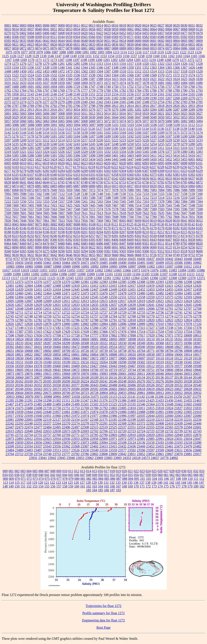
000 (5, 471)
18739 (103, 351)
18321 (103, 343)
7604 (38, 213)
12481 (150, 293)
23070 (66, 443)
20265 (132, 381)
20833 (122, 393)
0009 (61, 25)
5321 (23, 152)
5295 (54, 148)
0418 (69, 33)
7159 (191, 194)
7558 (38, 209)
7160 (199, 194)
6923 (176, 186)
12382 (94, 282)
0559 (69, 37)
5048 (146, 117)
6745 (61, 182)
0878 (69, 48)
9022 (92, 247)
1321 (153, 64)
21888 (141, 412)
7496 (130, 205)
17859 (103, 335)
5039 (92, 117)
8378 (199, 236)
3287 (176, 110)
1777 (84, 90)
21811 (141, 408)
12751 (57, 316)
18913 (122, 355)
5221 (107, 140)
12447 (94, 289)
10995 (113, 267)
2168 (15, 98)
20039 (150, 374)
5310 (153, 148)
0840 (138, 45)
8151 (38, 228)
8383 (31, 240)
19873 (10, 374)
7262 (92, 201)
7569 (84, 209)
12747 (19, 316)
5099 (100, 125)
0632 (15, 41)
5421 (31, 159)
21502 (94, 404)
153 (35, 486)
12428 (10, 289)
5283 (15, 148)
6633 (169, 178)
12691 (141, 309)
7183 (69, 198)
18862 (85, 355)
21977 (94, 416)
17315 (141, 328)
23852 (141, 454)
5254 (153, 144)
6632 (161, 178)
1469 (54, 71)
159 (71, 486)
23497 (38, 450)
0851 (161, 45)
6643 (38, 182)
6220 (107, 167)
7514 (138, 205)
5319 (8, 152)
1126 (13, 56)
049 (95, 475)
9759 (32, 259)
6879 (31, 186)
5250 (130, 144)
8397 (100, 240)
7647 (184, 213)
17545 (169, 332)
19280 (113, 362)
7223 (15, 201)
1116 (138, 52)
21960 (57, 416)
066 (196, 475)
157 (59, 486)
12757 (94, 316)
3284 (153, 110)
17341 (178, 328)
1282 (69, 64)
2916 (54, 110)
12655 (85, 309)
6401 (38, 178)
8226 (23, 236)
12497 (38, 297)
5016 (123, 113)
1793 (199, 90)
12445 (75, 289)
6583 (123, 178)
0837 (123, 45)
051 (106, 475)
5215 (69, 140)
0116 (199, 29)
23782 (75, 454)
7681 (92, 217)
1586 (84, 79)
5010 (77, 113)
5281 (199, 144)
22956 (85, 439)
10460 (38, 263)
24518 (136, 458)
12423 (178, 286)
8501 (146, 244)
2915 (46, 110)
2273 (15, 102)
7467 (115, 205)
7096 (23, 194)
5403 (130, 156)
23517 (66, 450)
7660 (23, 217)
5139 (184, 129)
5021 (161, 113)
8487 (107, 244)
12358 (88, 278)
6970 (23, 190)
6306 (138, 171)
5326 (61, 152)
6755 (138, 182)
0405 (38, 33)
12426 (197, 286)
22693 (85, 431)
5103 (131, 125)
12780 (19, 320)
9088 (107, 247)
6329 (199, 171)
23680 (197, 450)
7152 (138, 194)
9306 (146, 251)
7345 (123, 201)
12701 (169, 309)
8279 (107, 236)
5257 (169, 144)
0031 (192, 25)
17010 (160, 324)
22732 (169, 431)
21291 (29, 400)
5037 (77, 117)
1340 (61, 68)
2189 (146, 98)
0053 (69, 29)
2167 (8, 98)
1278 (38, 64)
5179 (38, 136)
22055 (160, 416)
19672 (75, 370)
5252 (146, 144)
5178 (31, 136)
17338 (169, 328)
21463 (197, 400)
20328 (188, 381)
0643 (54, 41)
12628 (29, 305)
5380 (184, 152)
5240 (54, 144)
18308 (85, 343)
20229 (94, 381)
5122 (61, 129)
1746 (84, 87)
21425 (150, 400)
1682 (169, 83)
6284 (61, 171)
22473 (19, 427)
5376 (161, 152)
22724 (141, 431)
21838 (10, 412)
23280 (197, 443)
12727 (103, 312)
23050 (19, 443)
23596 (141, 450)
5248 (115, 144)
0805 (184, 41)
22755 (38, 435)
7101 (31, 194)
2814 (130, 106)
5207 (8, 140)
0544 (61, 37)
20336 (19, 385)
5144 (23, 133)
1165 (194, 56)
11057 (80, 270)
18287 (47, 343)
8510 (153, 244)
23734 (38, 454)
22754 (29, 435)
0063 (146, 29)
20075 (29, 377)
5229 (169, 140)
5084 (199, 121)
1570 (161, 75)
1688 (15, 87)
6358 (115, 175)
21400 (132, 400)
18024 (19, 339)
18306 (75, 343)
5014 (107, 113)
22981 (141, 439)
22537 (122, 427)
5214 (61, 140)
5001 (8, 113)
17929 (150, 335)
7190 (123, 198)
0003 (23, 25)
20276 (160, 381)
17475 (113, 332)
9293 (77, 251)
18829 (47, 355)
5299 (69, 148)
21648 (169, 404)
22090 (19, 420)
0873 (31, 48)
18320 (94, 343)
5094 (77, 125)
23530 (85, 450)
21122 (122, 397)
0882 (92, 48)
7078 (115, 190)
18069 (85, 339)
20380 (85, 385)
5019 (146, 113)
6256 (184, 167)
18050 (47, 339)
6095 (161, 163)
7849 (23, 221)
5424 (54, 159)
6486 (84, 178)
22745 (10, 435)
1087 (55, 52)
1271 (183, 60)
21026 (76, 397)
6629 (138, 178)
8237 (38, 236)
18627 (178, 347)
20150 (10, 381)
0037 (31, 29)
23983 (108, 458)
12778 (197, 316)
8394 (84, 240)
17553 (178, 332)
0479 (199, 33)
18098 (132, 339)
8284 (123, 236)
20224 (85, 381)
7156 (168, 194)
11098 (81, 274)
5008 (61, 113)
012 (77, 471)
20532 (178, 385)
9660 (115, 255)
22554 (141, 427)
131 (106, 483)
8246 (54, 236)
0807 (192, 41)
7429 (84, 205)
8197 (54, 232)
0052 (61, 29)
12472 (75, 293)
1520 (199, 71)
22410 (169, 423)
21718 (47, 408)
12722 (66, 312)
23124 (132, 443)
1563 (107, 75)
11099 (91, 274)
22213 (160, 420)
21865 (75, 412)
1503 (92, 71)
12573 (160, 297)
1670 (92, 83)
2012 (23, 94)
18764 (141, 351)
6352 (69, 175)
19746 (141, 370)
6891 (100, 186)
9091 (115, 247)
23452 (150, 446)
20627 (178, 389)
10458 (29, 263)
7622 (146, 213)
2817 (153, 106)
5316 (184, 148)
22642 (38, 431)
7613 (100, 213)
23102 (113, 443)
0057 (100, 29)
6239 (176, 167)
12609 (47, 301)
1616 (123, 79)
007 (47, 471)
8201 (84, 232)
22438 (178, 423)
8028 (169, 221)
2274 (23, 102)
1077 (24, 52)
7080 (130, 190)
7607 (61, 213)
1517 (176, 71)
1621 (153, 79)
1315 (115, 64)
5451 (161, 159)
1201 (106, 60)
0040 (38, 29)
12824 (188, 320)
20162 (19, 381)
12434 (57, 289)
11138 (60, 278)
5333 (115, 152)
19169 (29, 362)
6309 (161, 171)
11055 (71, 270)
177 (178, 486)
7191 (130, 198)
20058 (10, 377)
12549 (103, 297)
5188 (100, 136)
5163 (115, 133)
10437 (150, 259)
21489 (57, 404)
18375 (178, 343)
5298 (61, 148)
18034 (38, 339)
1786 (153, 90)
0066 (169, 29)
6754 (130, 182)
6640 (15, 182)
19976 (85, 374)
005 (35, 471)
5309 (146, 148)
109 (184, 479)
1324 (176, 64)
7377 (153, 201)
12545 (94, 297)
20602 (113, 389)
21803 (113, 408)
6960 (192, 186)
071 (23, 479)
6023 (84, 163)
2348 (146, 102)
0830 (69, 45)
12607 (29, 301)
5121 (53, 129)
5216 (77, 140)
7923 (61, 221)
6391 (184, 175)
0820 (8, 45)
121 (46, 483)
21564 (150, 404)
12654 (75, 309)
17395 (29, 332)
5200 (192, 136)
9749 (176, 255)
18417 (29, 347)
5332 (107, 152)
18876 (103, 355)
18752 (113, 351)
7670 (69, 217)
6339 (46, 175)
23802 (94, 454)
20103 (76, 377)
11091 (26, 274)
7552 (8, 209)
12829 (38, 324)
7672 (77, 217)
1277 (31, 64)
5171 (176, 133)
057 (142, 475)
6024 (92, 163)
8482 (77, 244)
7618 (123, 213)
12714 (38, 312)
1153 (103, 56)
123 (58, 483)
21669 (197, 404)
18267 (38, 343)
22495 (57, 427)
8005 (123, 221)
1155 (119, 56)
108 (178, 479)
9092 (123, 247)
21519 (103, 404)
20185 (47, 381)
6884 (61, 186)
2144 (38, 94)
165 (106, 486)
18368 (160, 343)
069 (11, 479)
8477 (54, 244)
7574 (100, 209)
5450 (153, 159)
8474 (38, 244)
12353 (79, 278)
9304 (130, 251)
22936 (66, 439)
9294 (84, 251)
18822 (29, 355)
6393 (199, 175)
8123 (122, 224)
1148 (66, 56)
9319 (192, 251)
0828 (54, 45)
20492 (122, 385)
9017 (77, 247)
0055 (84, 29)
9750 (184, 255)
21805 (122, 408)
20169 (29, 381)
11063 (108, 270)
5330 (92, 152)
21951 (47, 416)
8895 (23, 247)
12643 (169, 305)
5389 (38, 156)
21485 (38, 404)
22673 (66, 431)
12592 (178, 297)
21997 (132, 416)
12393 (160, 282)
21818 (160, 408)
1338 (46, 68)
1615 (115, 79)
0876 (54, 48)
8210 (146, 232)
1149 (73, 56)
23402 (94, 446)
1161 (164, 56)
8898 (38, 247)
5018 (138, 113)
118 (29, 483)
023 (142, 471)
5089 (39, 125)
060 (160, 475)
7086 (176, 190)
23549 (94, 450)
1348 (115, 68)
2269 (184, 98)
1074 (199, 48)
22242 (10, 423)
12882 (85, 324)
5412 (161, 156)
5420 (23, 159)
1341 (69, 68)
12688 (132, 309)
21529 (122, 404)
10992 (95, 267)
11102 (118, 274)
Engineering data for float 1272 (104, 620)
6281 (38, 171)
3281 (130, 110)
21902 (178, 412)
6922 (169, 186)
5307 (130, 148)
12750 (47, 316)
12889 (141, 324)
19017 (197, 355)
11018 (16, 270)
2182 (115, 98)
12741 (178, 312)
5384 (8, 156)
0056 (92, 29)
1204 (129, 60)
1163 (179, 56)
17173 (47, 328)
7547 (184, 205)
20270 (141, 381)
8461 (199, 240)
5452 (169, 159)
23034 (188, 439)
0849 (153, 45)
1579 (31, 79)
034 (5, 475)
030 (184, 471)
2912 (23, 110)
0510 (46, 37)
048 (89, 475)
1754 (146, 87)
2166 (199, 94)
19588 (188, 366)
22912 (29, 439)
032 (196, 471)
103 (148, 479)
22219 (178, 420)
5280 (192, 144)
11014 (197, 267)
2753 (153, 102)
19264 (103, 362)
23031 (178, 439)
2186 (123, 98)
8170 (107, 228)
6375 (153, 175)
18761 (132, 351)
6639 (8, 182)
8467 (15, 244)
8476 (46, 244)
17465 (94, 332)
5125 (84, 129)
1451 (31, 71)
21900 (169, 412)
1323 (169, 64)
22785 (94, 435)
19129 (188, 358)
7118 (69, 194)
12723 (75, 312)
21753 (75, 408)
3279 (115, 110)
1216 (152, 60)
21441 (178, 400)
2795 (69, 106)
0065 (161, 29)
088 (125, 479)
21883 (132, 412)
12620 (150, 301)
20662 (38, 393)
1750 (115, 87)
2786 (8, 106)
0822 (23, 45)
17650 (38, 335)
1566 (130, 75)
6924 (184, 186)
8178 (153, 228)
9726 (153, 255)
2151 (92, 94)
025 (154, 471)
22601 (197, 427)
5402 (123, 156)
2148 (69, 94)
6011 (31, 163)
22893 (19, 439)
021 (130, 471)
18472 (75, 347)
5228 (161, 140)
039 (35, 475)
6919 (146, 186)
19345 (188, 362)
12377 (47, 282)
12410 (75, 286)
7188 (107, 198)
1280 (54, 64)
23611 (178, 450)
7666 (54, 217)
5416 (192, 156)
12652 (57, 309)
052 (112, 475)
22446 (197, 423)
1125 (5, 56)
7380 (169, 201)
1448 (8, 71)
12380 (75, 282)
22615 (10, 431)
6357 (107, 175)
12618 (132, 301)
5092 (62, 125)
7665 (46, 217)
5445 (115, 159)
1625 (184, 79)
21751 (66, 408)
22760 (57, 435)
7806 (176, 217)
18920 (132, 355)
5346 (153, 152)
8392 (69, 240)
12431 (38, 289)
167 (118, 486)
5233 (199, 140)
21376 (103, 400)
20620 (160, 389)
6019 (54, 163)
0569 (115, 37)
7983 (107, 221)
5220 (100, 140)
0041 (46, 29)
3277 (100, 110)
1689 (23, 87)
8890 (15, 247)
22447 (10, 427)
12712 (29, 312)
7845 (15, 221)
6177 (69, 167)
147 (201, 483)
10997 (132, 267)
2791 (46, 106)
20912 (160, 393)
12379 (66, 282)
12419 (150, 286)
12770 (150, 316)
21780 (94, 408)
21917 (10, 416)
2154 (115, 94)
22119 (47, 420)
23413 (103, 446)
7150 (122, 194)
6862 (192, 182)
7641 (169, 213)
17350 (188, 328)
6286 (77, 171)
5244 (84, 144)
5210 (31, 140)
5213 (54, 140)
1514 (153, 71)
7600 (15, 213)
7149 (115, 194)
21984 (103, 416)
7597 (192, 209)
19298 (132, 362)
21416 (141, 400)
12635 (94, 305)
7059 (69, 190)
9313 (169, 251)
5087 (23, 125)
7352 (138, 201)
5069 (92, 121)
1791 (192, 90)
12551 (122, 297)
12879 (57, 324)
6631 (153, 178)
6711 (54, 182)
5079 (161, 121)
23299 (10, 446)
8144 (8, 228)
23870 (178, 454)
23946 (71, 458)
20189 (57, 381)
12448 (103, 289)
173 (154, 486)
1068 (192, 48)
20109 (94, 377)
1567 (138, 75)
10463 (57, 263)
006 (41, 471)
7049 (54, 190)
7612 (92, 213)
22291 (103, 423)
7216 (176, 198)
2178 (84, 98)
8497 (123, 244)
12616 (113, 301)
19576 (169, 366)
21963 (66, 416)
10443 (178, 259)
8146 (23, 228)
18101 (141, 339)
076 (53, 479)
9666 (130, 255)
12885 (113, 324)
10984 (20, 267)
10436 (141, 259)
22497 (75, 427)
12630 (47, 305)
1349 (123, 68)
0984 (176, 48)
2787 (15, 106)
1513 (146, 71)
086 (113, 479)
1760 (192, 87)
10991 (85, 267)
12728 (113, 312)
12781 (29, 320)
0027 (161, 25)
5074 (123, 121)
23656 (188, 450)
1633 (23, 83)
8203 (92, 232)
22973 (132, 439)
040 (41, 475)
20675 (47, 393)
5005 (38, 113)
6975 (38, 190)
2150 (84, 94)
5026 (192, 113)
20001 (122, 374)
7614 (107, 213)
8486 (100, 244)
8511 (161, 244)
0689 (138, 41)
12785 (66, 320)
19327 (169, 362)
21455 (188, 400)
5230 (176, 140)
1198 (84, 60)
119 (35, 483)
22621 (19, 431)
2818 (161, 106)
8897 (31, 247)
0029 (176, 25)
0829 (61, 45)
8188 (8, 232)
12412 (94, 286)
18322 (113, 343)
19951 (57, 374)
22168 (94, 420)
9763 (55, 259)
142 (172, 483)
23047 (197, 439)
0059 (115, 29)
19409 (75, 366)
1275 (15, 64)
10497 (150, 263)
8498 (130, 244)
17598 (10, 335)
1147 (58, 56)
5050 (161, 117)
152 (29, 486)
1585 (77, 79)
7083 (153, 190)
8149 (31, 228)
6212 (84, 167)
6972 (31, 190)
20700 (66, 393)
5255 (161, 144)
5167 (146, 133)
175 (166, 486)
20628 (188, 389)
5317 (192, 148)
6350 (61, 175)
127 (82, 483)
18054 (57, 339)
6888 (84, 186)
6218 (92, 167)
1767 (46, 90)
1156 (126, 56)
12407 (47, 286)
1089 (70, 52)
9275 (46, 251)
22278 (85, 423)
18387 (197, 343)
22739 (178, 431)
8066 (23, 224)
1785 (146, 90)
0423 (107, 33)
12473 (85, 293)
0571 (130, 37)
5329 (84, 152)
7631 (153, 213)
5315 (176, 148)
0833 (92, 45)
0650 (100, 41)
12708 (197, 309)
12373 (19, 282)
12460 (19, 293)
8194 (38, 232)
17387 (19, 332)
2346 (130, 102)
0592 (184, 37)
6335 (15, 175)
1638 (54, 83)
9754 (199, 255)
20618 (141, 389)
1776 (77, 90)
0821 (15, 45)
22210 (150, 420)
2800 (107, 106)
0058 (107, 29)
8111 (100, 224)
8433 (138, 240)
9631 (23, 255)
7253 (46, 201)
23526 (75, 450)
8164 (77, 228)
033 (202, 471)
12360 (98, 278)
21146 (150, 397)
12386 (132, 282)
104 (154, 479)
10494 (132, 263)
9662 (123, 255)
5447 (130, 159)
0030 (184, 25)
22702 (94, 431)
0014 (100, 25)
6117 (38, 167)
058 (148, 475)
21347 (85, 400)
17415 (38, 332)
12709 (10, 312)
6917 (130, 186)
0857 (8, 48)
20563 (38, 389)
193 (118, 490)
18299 (66, 343)
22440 (188, 423)
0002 (15, 25)
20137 (169, 377)
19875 (19, 374)
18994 (169, 355)
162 (89, 486)
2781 (169, 102)
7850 (31, 221)
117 (23, 483)
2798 (92, 106)
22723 (132, 431)
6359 (123, 175)
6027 (115, 163)
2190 (153, 98)
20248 (122, 381)
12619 (141, 301)
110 (190, 479)
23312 (19, 446)
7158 (184, 194)
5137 (168, 129)
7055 (61, 190)
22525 (113, 427)
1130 (43, 56)
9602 (8, 255)
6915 (115, 186)
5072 (107, 121)
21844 (29, 412)
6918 (138, 186)
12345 (70, 278)
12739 (169, 312)
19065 (66, 358)
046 (77, 475)
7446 (100, 205)
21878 (103, 412)
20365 (66, 385)
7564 (61, 209)
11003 (160, 267)
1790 (184, 90)
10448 (188, 259)
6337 (31, 175)
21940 (38, 416)
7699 (123, 217)
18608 (169, 347)
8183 (184, 228)
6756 (146, 182)
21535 (132, 404)
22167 (85, 420)
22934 (57, 439)
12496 (29, 297)
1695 (61, 87)
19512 (150, 366)
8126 (138, 224)
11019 (25, 270)
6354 (84, 175)
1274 (8, 64)
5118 (31, 129)
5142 (8, 133)
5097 (92, 125)
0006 (46, 25)
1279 (46, 64)
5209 (23, 140)
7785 (161, 217)
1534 (61, 75)
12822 (169, 320)
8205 (107, 232)
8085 (62, 224)
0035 (23, 29)
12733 (141, 312)
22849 (178, 435)
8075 (39, 224)
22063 (178, 416)
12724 (85, 312)
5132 (130, 129)
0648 (84, 41)
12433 (47, 289)
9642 (54, 255)
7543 (169, 205)
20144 (188, 377)
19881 (38, 374)
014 (89, 471)
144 (184, 483)
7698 (115, 217)
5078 (153, 121)
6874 (15, 186)
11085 (191, 270)
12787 (85, 320)
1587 (92, 79)
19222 (94, 362)
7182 (61, 198)
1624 (176, 79)
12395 (169, 282)
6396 (15, 178)
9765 (70, 259)
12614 (94, 301)
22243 (19, 423)
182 (202, 486)
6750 (100, 182)
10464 (66, 263)
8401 (107, 240)
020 (124, 471)
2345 (123, 102)
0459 (176, 33)
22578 (178, 427)
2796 (77, 106)
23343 (47, 446)
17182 (57, 328)
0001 (8, 25)
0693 (169, 41)
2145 (46, 94)
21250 (178, 397)
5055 (192, 117)
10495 (141, 263)
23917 (197, 454)
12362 (116, 278)
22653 (47, 431)
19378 (38, 366)
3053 (69, 110)
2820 (176, 106)
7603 (31, 213)
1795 (8, 94)
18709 (66, 351)
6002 (199, 159)
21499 (75, 404)
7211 (138, 198)
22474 (29, 427)
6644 (46, 182)
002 (17, 471)
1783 (130, 90)
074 (41, 479)
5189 (107, 136)
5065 (61, 121)
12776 (188, 316)
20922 (178, 393)
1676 (130, 83)
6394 (8, 178)
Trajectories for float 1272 (103, 606)
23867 (169, 454)
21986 (113, 416)
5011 (84, 113)
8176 (146, 228)
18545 (103, 347)
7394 (199, 201)
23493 (29, 450)
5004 (31, 113)
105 (160, 479)
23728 (29, 454)
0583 (153, 37)
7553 (15, 209)
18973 (160, 355)
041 (47, 475)
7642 (176, 213)
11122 (42, 278)
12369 (182, 278)
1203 (122, 60)
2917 (61, 110)
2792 (54, 106)
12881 (75, 324)
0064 (153, 29)
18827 (38, 355)
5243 (77, 144)
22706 (103, 431)
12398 (188, 282)
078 (65, 479)
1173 (54, 60)
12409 (66, 286)
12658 (113, 309)
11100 (100, 274)
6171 (61, 167)
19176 (38, 362)
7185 (84, 198)
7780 (153, 217)
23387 (85, 446)
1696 (69, 87)
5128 (107, 129)
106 (166, 479)
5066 (69, 121)
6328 (192, 171)
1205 (137, 60)
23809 (113, 454)
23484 (10, 450)
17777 (94, 335)
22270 (66, 423)
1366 (176, 68)
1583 (61, 79)
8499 (138, 244)
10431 (103, 259)
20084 (47, 377)
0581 (138, 37)
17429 (66, 332)
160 (77, 486)
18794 (169, 351)
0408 (61, 33)
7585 (130, 209)
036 (17, 475)
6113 (23, 167)
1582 (54, 79)
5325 (54, 152)
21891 (160, 412)
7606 (54, 213)
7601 (23, 213)
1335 (23, 68)
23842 (122, 454)
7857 (38, 221)
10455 (10, 263)
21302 (57, 400)
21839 (19, 412)
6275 (191, 167)
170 (136, 486)
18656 (19, 351)
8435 (146, 240)
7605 (46, 213)
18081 (94, 339)
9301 (107, 251)
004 (29, 471)
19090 (132, 358)
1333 (8, 68)
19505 (141, 366)
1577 (15, 79)
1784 (138, 90)
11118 (24, 278)
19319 (160, 362)
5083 (192, 121)
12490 (10, 297)
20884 (150, 393)
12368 (173, 278)
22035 (141, 416)
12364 (135, 278)
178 (184, 486)
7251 (31, 201)
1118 (153, 52)
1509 (115, 71)
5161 (100, 133)
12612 (75, 301)
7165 (23, 198)
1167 (8, 60)
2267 (169, 98)
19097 (141, 358)
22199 (132, 420)
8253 (77, 236)
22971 (113, 439)
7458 (107, 205)
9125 (169, 247)
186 (106, 490)
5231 (184, 140)
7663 (38, 217)
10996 (123, 267)
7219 (184, 198)
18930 (141, 355)
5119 (38, 129)
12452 (141, 289)
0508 (31, 37)
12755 (85, 316)
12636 (103, 305)
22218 (169, 420)
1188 (69, 60)
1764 (23, 90)
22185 (113, 420)
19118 (169, 358)
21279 (197, 397)
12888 (132, 324)
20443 (94, 385)
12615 (103, 301)
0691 (153, 41)
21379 (113, 400)
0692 (161, 41)
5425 (61, 159)
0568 (107, 37)
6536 (100, 178)
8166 (92, 228)
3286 (169, 110)
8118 (107, 224)
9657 (100, 255)
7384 (184, 201)
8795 (184, 244)
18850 (57, 355)
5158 (77, 133)
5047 (138, 117)
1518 (184, 71)
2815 (138, 106)
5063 (46, 121)
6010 (23, 163)
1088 (63, 52)
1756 (161, 87)
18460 (57, 347)
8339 (153, 236)
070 (17, 479)
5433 (84, 159)
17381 (10, 332)
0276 (15, 33)
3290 (199, 110)
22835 (160, 435)
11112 (200, 274)
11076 (154, 270)
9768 (86, 259)
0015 (107, 25)
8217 (199, 232)
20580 (75, 389)
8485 (92, 244)
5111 (184, 125)
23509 (47, 450)
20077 (38, 377)
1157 (134, 56)
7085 (169, 190)
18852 (66, 355)
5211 (38, 140)
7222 (8, 201)
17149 (19, 328)
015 (95, 471)
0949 (146, 48)
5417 (199, 156)
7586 (138, 209)
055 (130, 475)
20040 (160, 374)
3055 (84, 110)
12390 (150, 282)
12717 (57, 312)
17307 (122, 328)
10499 (160, 263)
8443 (153, 240)
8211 (153, 232)
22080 (197, 416)
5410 (146, 156)
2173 (54, 98)
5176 (15, 136)
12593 (188, 297)
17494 (132, 332)
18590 (141, 347)
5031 (31, 117)
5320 (15, 152)
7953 (77, 221)
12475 (94, 293)
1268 (168, 60)
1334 (15, 68)
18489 (85, 347)
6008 (15, 163)
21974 (85, 416)
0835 (107, 45)
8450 (176, 240)
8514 (169, 244)
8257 (92, 236)
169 (130, 486)
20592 (94, 389)
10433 (113, 259)
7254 (54, 201)
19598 (197, 366)
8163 (69, 228)
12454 (160, 289)
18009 (188, 335)
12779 (10, 320)
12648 (19, 309)
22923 (47, 439)
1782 (123, 90)
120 (40, 483)
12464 (47, 293)
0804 (176, 41)
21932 (19, 416)
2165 (192, 94)
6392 (192, 175)
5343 (138, 152)
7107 (54, 194)
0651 (107, 41)
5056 (199, 117)
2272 (8, 102)
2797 (84, 106)
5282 (8, 148)
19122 (178, 358)
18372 (169, 343)
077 (59, 479)
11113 (6, 278)
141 (166, 483)
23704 (10, 454)
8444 (161, 240)
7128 (76, 194)
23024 (169, 439)
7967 (92, 221)
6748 (84, 182)
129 (94, 483)
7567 (69, 209)
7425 (69, 205)
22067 (188, 416)
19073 (104, 358)
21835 (197, 408)
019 (118, 471)
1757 (169, 87)
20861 (141, 393)
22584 (188, 427)
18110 (150, 339)
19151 (19, 362)
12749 (38, 316)
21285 (10, 400)
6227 (153, 167)
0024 (146, 25)
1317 (130, 64)
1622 (161, 79)
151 (23, 486)
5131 (122, 129)
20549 (19, 389)
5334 (123, 152)
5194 (146, 136)
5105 (146, 125)
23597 (150, 450)
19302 (141, 362)
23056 (38, 443)
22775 (85, 435)
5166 (138, 133)
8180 (169, 228)
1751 (123, 87)
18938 (150, 355)
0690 (146, 41)
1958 (15, 94)
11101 (109, 274)
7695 (107, 217)
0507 (23, 37)
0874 (38, 48)
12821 (160, 320)
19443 (113, 366)
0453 (130, 33)
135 (130, 483)
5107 (161, 125)
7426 (77, 205)
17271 (113, 328)
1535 (69, 75)
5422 (38, 159)
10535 (169, 263)
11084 (182, 270)
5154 (46, 133)
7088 (184, 190)
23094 (103, 443)
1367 (184, 68)
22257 (47, 423)
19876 (29, 374)
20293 (178, 381)
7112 (61, 194)
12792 (122, 320)
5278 (176, 144)
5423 (46, 159)
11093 (44, 274)
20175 (38, 381)
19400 (57, 366)
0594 (199, 37)
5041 (107, 117)
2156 (130, 94)
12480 (141, 293)
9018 (84, 247)
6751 (107, 182)
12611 (66, 301)
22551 (132, 427)
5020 (153, 113)
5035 (61, 117)
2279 (61, 102)
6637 (192, 178)
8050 (192, 221)
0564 (77, 37)
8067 (31, 224)
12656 (94, 309)
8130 (161, 224)
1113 (116, 52)
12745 (10, 316)
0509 (38, 37)
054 (124, 475)
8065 (16, 224)
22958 (94, 439)
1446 (199, 68)
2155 (123, 94)
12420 (160, 286)
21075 (95, 397)
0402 (23, 33)
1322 (161, 64)
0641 (38, 41)
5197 (169, 136)
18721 (75, 351)
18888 (113, 355)
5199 (184, 136)
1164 (186, 56)
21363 (94, 400)
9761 (40, 259)
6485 (77, 178)
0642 (46, 41)
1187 (61, 60)
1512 (138, 71)
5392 (61, 156)
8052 (199, 221)
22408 (160, 423)
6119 (46, 167)
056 (136, 475)
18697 (57, 351)
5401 (115, 156)
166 (112, 486)
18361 (150, 343)
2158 (146, 94)
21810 (132, 408)
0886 (100, 48)
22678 (75, 431)
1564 (115, 75)
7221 (199, 198)
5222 (115, 140)
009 (59, 471)
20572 (47, 389)
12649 (29, 309)
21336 (75, 400)
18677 (38, 351)
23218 (188, 443)
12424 (188, 286)
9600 (199, 251)
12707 (188, 309)
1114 (123, 52)
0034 (15, 29)
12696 (150, 309)
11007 (169, 267)
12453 (150, 289)
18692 (47, 351)
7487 (123, 205)
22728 (160, 431)
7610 (77, 213)
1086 (47, 52)
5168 (153, 133)
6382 (169, 175)
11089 (7, 274)
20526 (150, 385)
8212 (161, 232)
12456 (178, 289)
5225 (138, 140)
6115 (31, 167)
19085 (122, 358)
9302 (115, 251)
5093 (69, 125)
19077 (113, 358)
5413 (169, 156)
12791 (113, 320)
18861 (75, 355)
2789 (31, 106)
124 (64, 483)
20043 (169, 374)
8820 (199, 244)
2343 (107, 102)
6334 (8, 175)
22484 (47, 427)
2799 (100, 106)
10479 (94, 263)
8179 (161, 228)
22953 (75, 439)
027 (166, 471)
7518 (146, 205)
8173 (123, 228)
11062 (99, 270)
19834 (178, 370)
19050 (38, 358)
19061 (47, 358)
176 (172, 486)
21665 (188, 404)
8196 (46, 232)
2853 (192, 106)
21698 (38, 408)
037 (23, 475)
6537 (107, 178)
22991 (160, 439)
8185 (199, 228)
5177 (23, 136)
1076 (17, 52)
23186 (169, 443)
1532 (54, 75)
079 (71, 479)
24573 (146, 458)
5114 (8, 129)
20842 (132, 393)
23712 (19, 454)
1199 (91, 60)
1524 (31, 75)
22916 (38, 439)
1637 (46, 83)
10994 (104, 267)
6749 (92, 182)
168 (124, 486)
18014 (10, 339)
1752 (130, 87)
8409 (130, 240)
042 (53, 475)
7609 (69, 213)
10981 (188, 263)
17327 (150, 328)
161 (83, 486)
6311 (176, 171)
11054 (62, 270)
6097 (176, 163)
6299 (84, 171)
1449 (15, 71)
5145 (31, 133)
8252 (69, 236)
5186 (84, 136)
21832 (188, 408)
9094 (130, 247)
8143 (199, 224)
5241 (61, 144)
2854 (199, 106)
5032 (38, 117)
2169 (23, 98)
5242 (69, 144)
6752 (115, 182)
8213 (169, 232)
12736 (160, 312)
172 (148, 486)
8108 (92, 224)
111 (196, 479)
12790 (103, 320)
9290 (61, 251)
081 (83, 479)
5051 (169, 117)
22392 (150, 423)
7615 (115, 213)
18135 (169, 339)
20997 (66, 397)
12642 (160, 305)
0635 (23, 41)
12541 (66, 297)
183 (89, 490)
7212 (146, 198)
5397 (84, 156)
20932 (197, 393)
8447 (169, 240)
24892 (174, 458)
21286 (19, 400)
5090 (46, 125)
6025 (100, 163)
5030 (23, 117)
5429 (77, 159)
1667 (69, 83)
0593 (192, 37)
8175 (138, 228)
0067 (176, 29)
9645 (61, 255)
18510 (94, 347)
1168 (16, 60)
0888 (115, 48)
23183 (160, 443)
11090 (17, 274)
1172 (46, 60)
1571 (169, 75)
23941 (43, 458)
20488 (113, 385)
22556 (160, 427)
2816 (146, 106)
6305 (130, 171)
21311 (66, 400)
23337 (38, 446)
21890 (150, 412)
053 (118, 475)
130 (100, 483)
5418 (8, 159)
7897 (54, 221)
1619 (146, 79)
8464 (8, 244)
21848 (47, 412)
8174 (130, 228)
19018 (10, 358)
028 (172, 471)
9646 (69, 255)
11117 (15, 278)
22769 (66, 435)
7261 (84, 201)
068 (5, 479)
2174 (61, 98)
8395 (92, 240)
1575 (199, 75)
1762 (8, 90)
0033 (8, 29)
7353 (146, 201)
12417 (132, 286)
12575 (169, 297)
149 (11, 486)
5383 (199, 152)
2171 (38, 98)
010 (65, 471)
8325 (146, 236)
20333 (10, 385)
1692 (38, 87)
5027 (199, 113)
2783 (184, 102)
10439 (160, 259)
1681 (161, 83)
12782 (38, 320)
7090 (199, 190)
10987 (48, 267)
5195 (153, 136)
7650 (199, 213)
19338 (178, 362)
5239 (46, 144)
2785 (199, 102)
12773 (160, 316)
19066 (76, 358)
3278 (107, 110)
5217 (84, 140)
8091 (85, 224)
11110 (182, 274)
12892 (150, 324)
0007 (54, 25)
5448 (138, 159)
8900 (54, 247)
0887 (107, 48)
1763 (15, 90)
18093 (113, 339)
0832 (84, 45)
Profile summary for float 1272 (103, 613)
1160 (156, 56)
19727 (122, 370)
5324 (46, 152)
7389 (192, 201)
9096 (146, 247)
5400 (107, 156)
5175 (8, 136)
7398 (8, 205)
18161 (178, 339)
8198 (61, 232)
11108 (173, 274)
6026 (107, 163)
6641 (23, 182)
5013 (100, 113)
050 (101, 475)
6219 (99, 167)
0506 (15, 37)
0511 (54, 37)
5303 (100, 148)
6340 (54, 175)
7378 (161, 201)
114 (11, 483)
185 (101, 490)
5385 (15, 156)
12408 (57, 286)
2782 (176, 102)
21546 (141, 404)
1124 (198, 52)
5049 (153, 117)
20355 (47, 385)
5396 (77, 156)
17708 (57, 335)
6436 (54, 178)
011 (71, 471)
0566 (92, 37)
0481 (8, 37)
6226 (145, 167)
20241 (103, 381)
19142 (10, 362)
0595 (8, 41)
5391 (54, 156)
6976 (46, 190)
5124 (76, 129)
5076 (138, 121)
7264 (107, 201)
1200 (99, 60)
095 (137, 479)
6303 (115, 171)
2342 (100, 102)
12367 (163, 278)
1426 (192, 68)
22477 (38, 427)
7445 (92, 205)
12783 (47, 320)
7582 (123, 209)
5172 (184, 133)
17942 (160, 335)
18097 (122, 339)
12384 (113, 282)
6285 (69, 171)
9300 (100, 251)
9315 (176, 251)
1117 (146, 52)
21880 (122, 412)
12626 (10, 305)
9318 (184, 251)
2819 (169, 106)
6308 (153, 171)
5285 (31, 148)
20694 (57, 393)
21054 (85, 397)
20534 (188, 385)
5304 (107, 148)
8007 (130, 221)
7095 (16, 194)
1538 (92, 75)
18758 (122, 351)
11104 (136, 274)
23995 (118, 458)
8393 (77, 240)
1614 (107, 79)
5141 (199, 129)
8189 (15, 232)
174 (160, 486)
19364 (29, 366)
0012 (84, 25)
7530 (153, 205)
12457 (188, 289)
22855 (188, 435)
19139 (197, 358)
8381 (15, 240)
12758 (103, 316)
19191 (57, 362)
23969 (99, 458)
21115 (113, 397)
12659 (122, 309)
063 (178, 475)
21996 (122, 416)
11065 (117, 270)
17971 (169, 335)
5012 (92, 113)
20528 (169, 385)
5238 (38, 144)
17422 (47, 332)
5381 (192, 152)
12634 (85, 305)
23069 (57, 443)
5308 (138, 148)
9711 (146, 255)
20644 (19, 393)
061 (166, 475)
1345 (92, 68)
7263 (100, 201)
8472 (31, 244)
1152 (96, 56)
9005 (61, 247)
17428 (57, 332)
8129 (153, 224)
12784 (57, 320)
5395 (69, 156)
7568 (77, 209)
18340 (132, 343)
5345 (146, 152)
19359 (19, 366)
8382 (23, 240)
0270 (8, 33)
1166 (202, 56)
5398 (92, 156)
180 (196, 486)
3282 (138, 110)
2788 (23, 106)
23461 (169, 446)
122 (52, 483)
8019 (153, 221)
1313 (100, 64)
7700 (130, 217)
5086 (16, 125)
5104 (138, 125)
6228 (161, 167)
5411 (153, 156)
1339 (54, 68)
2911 (15, 110)
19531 (160, 366)
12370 (191, 278)
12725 (94, 312)
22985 (150, 439)
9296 (92, 251)
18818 (197, 351)
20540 (197, 385)
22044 (150, 416)
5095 (85, 125)
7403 (23, 205)
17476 (122, 332)
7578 (115, 209)
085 (107, 479)
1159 (149, 56)
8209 (138, 232)
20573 (57, 389)
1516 (169, 71)
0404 (31, 33)
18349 (141, 343)
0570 (123, 37)
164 (101, 486)
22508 (85, 427)
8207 (123, 232)
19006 (178, 355)
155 (47, 486)
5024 (176, 113)
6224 (130, 167)
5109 (177, 125)
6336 (23, 175)
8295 (130, 236)
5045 (123, 117)
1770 (69, 90)
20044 (178, 374)
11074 (145, 270)
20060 (19, 377)
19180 (47, 362)
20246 (113, 381)
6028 (123, 163)
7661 (31, 217)
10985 (29, 267)
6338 (38, 175)
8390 (54, 240)
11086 (201, 270)
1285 (77, 64)
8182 (176, 228)
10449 (197, 259)
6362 (146, 175)
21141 (132, 397)
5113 (199, 125)
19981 (94, 374)
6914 (107, 186)
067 (202, 475)
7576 (107, 209)
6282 (46, 171)
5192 (130, 136)
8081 (46, 224)
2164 (184, 94)
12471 (66, 293)
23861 (160, 454)
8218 (8, 236)
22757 (47, 435)
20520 (141, 385)
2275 (31, 102)
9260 (8, 251)
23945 (61, 458)
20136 (160, 377)
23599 (160, 450)
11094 (54, 274)
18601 (160, 347)
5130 (115, 129)
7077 (107, 190)
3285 (161, 110)
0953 (153, 48)
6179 (76, 167)
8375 (192, 236)
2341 (92, 102)
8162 (61, 228)
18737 (94, 351)
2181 (107, 98)
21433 (160, 400)
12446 (85, 289)
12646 (197, 305)
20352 (38, 385)
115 (17, 483)
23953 (80, 458)
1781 (115, 90)
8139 (184, 224)
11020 (34, 270)
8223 (15, 236)
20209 (66, 381)
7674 (84, 217)
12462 (38, 293)
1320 (146, 64)
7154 (153, 194)
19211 (75, 362)
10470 (75, 263)
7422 (61, 205)
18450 (47, 347)
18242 (29, 343)
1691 (31, 87)
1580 (38, 79)
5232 (192, 140)
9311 (153, 251)
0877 (61, 48)
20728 (94, 393)
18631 (188, 347)
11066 (127, 270)
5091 (54, 125)
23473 (178, 446)
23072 (75, 443)
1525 (38, 75)
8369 (169, 236)
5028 (8, 117)
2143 (31, 94)
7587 (146, 209)
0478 (192, 33)
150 (17, 486)
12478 (122, 293)
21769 (85, 408)
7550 (199, 205)
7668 (61, 217)
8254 (84, 236)
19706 (94, 370)
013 (83, 471)
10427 (94, 259)
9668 (138, 255)
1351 (138, 68)
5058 (15, 121)
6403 (46, 178)
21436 (169, 400)
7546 (176, 205)
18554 (113, 347)
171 (142, 486)
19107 (151, 358)
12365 (145, 278)
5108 (169, 125)
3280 (123, 110)
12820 (150, 320)
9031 (100, 247)
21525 (113, 404)
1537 (84, 75)
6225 (138, 167)
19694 (85, 370)
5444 (107, 159)
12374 (29, 282)
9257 (199, 247)
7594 (169, 209)
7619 (130, 213)
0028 (169, 25)
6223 (122, 167)
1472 (61, 71)
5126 (92, 129)
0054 (77, 29)
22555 (150, 427)
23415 (113, 446)
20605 (132, 389)
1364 (161, 68)
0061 (130, 29)
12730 (132, 312)
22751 (19, 435)
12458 (197, 289)
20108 (85, 377)
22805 (122, 435)
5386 (23, 156)
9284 (54, 251)
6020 (61, 163)
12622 (169, 301)
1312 (92, 64)
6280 (31, 171)
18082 (104, 339)
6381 (161, 175)
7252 (38, 201)
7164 (15, 198)
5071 (100, 121)
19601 (10, 370)
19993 (103, 374)
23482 (197, 446)
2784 (192, 102)
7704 (138, 217)
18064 (66, 339)
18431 (38, 347)
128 (88, 483)
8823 (8, 247)
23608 (169, 450)
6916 (123, 186)
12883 (94, 324)
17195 (66, 328)
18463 (66, 347)
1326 (184, 64)
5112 (192, 125)
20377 (75, 385)
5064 (54, 121)
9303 (123, 251)
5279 (184, 144)
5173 (192, 133)
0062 (138, 29)
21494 (66, 404)
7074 (100, 190)
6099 (192, 163)
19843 (188, 370)
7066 (77, 190)
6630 (146, 178)
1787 (161, 90)
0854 (184, 45)
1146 (51, 56)
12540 (57, 297)
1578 (23, 79)
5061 (31, 121)
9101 (161, 247)
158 (65, 486)
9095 (138, 247)
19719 (113, 370)
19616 (38, 370)
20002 (132, 374)
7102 (39, 194)
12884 (103, 324)
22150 (66, 420)
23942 (52, 458)
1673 (115, 83)
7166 (31, 198)
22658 (57, 431)
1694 (54, 87)
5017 (130, 113)
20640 (10, 393)
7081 (138, 190)
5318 (199, 148)
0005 (38, 25)
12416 (122, 286)
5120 (46, 129)
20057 (197, 374)
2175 (69, 98)
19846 (197, 370)
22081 (10, 420)
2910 (8, 110)
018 (112, 471)
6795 (184, 182)
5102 (123, 125)
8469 (23, 244)
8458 (192, 240)
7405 (31, 205)
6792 (161, 182)
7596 (184, 209)
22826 (141, 435)
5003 (23, 113)
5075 (130, 121)
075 (47, 479)
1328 (199, 64)
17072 (178, 324)
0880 (77, 48)
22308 (122, 423)
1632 (15, 83)
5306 (123, 148)
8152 (46, 228)
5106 (154, 125)
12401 (10, 286)
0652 (115, 41)
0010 (69, 25)
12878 (47, 324)
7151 (130, 194)
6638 (199, 178)
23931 (33, 458)
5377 (169, 152)
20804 (103, 393)
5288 (46, 148)
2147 (61, 94)
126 (76, 483)
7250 (23, 201)
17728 (75, 335)
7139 (92, 194)
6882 (46, 186)
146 (195, 483)
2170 (31, 98)
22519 (103, 427)
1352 (146, 68)
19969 (66, 374)
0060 (123, 29)
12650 (38, 309)
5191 (123, 136)
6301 (100, 171)
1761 (199, 87)
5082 (184, 121)
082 (89, 479)
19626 (47, 370)
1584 (69, 79)
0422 (100, 33)
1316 (123, 64)
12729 (122, 312)
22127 (57, 420)
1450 (23, 71)
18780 (160, 351)
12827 (19, 324)
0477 (184, 33)
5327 (69, 152)
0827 (46, 45)
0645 (69, 41)
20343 (29, 385)
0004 (31, 25)
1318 (138, 64)
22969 (103, 439)
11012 (188, 267)
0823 (31, 45)
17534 (160, 332)
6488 (92, 178)
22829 (150, 435)
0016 (115, 25)
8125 (130, 224)
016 (101, 471)
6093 (146, 163)
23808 (103, 454)
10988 (57, 267)
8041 (184, 221)
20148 (197, 377)
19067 (85, 358)
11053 (53, 270)
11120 (33, 278)
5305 (115, 148)
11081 (163, 270)
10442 (169, 259)
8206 (115, 232)
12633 (75, 305)
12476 (103, 293)
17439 (85, 332)
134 (124, 483)
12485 (188, 293)
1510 (123, 71)
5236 (23, 144)
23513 (57, 450)
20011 (141, 374)
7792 (169, 217)
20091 (57, 377)
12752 (66, 316)
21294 (38, 400)
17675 (47, 335)
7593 (161, 209)
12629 (38, 305)
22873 (10, 439)
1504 (100, 71)
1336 (31, 68)
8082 (54, 224)
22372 (141, 423)
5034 (54, 117)
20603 (122, 389)
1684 (184, 83)
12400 (197, 282)
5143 (15, 133)
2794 (61, 106)
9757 (17, 259)
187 (112, 490)
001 (11, 471)
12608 (38, 301)
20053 (188, 374)
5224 (130, 140)
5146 (38, 133)
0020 (138, 25)
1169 (23, 60)
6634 (176, 178)
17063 (169, 324)
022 (136, 471)
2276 (38, 102)
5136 (161, 129)
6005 (8, 163)
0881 (84, 48)
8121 (115, 224)
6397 (23, 178)
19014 (188, 355)
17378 (197, 328)
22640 (29, 431)
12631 (57, 305)
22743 (197, 431)
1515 (161, 71)
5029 (15, 117)
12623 (178, 301)
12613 (85, 301)
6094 (153, 163)
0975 (169, 48)
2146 (54, 94)
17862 (113, 335)
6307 (146, 171)
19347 (197, 362)
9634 (38, 255)
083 (95, 479)
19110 (160, 358)
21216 (169, 397)
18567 (132, 347)
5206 (199, 136)
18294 (57, 343)
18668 (29, 351)
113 (5, 483)
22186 (122, 420)
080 (77, 479)
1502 (84, 71)
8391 (61, 240)
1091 (86, 52)
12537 (47, 297)
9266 (31, 251)
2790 (38, 106)
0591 (176, 37)
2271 (199, 98)
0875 (46, 48)
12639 (132, 305)
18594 (150, 347)
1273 (198, 60)
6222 (115, 167)
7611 (84, 213)
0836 (115, 45)
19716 (103, 370)
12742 (188, 312)
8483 (84, 244)
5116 (23, 129)
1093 (101, 52)
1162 (171, 56)
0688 (130, 41)
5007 (54, 113)
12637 (113, 305)
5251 (138, 144)
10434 (122, 259)
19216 (85, 362)
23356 (57, 446)
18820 (10, 355)
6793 (169, 182)
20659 (29, 393)
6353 (77, 175)
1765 (31, 90)
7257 (61, 201)
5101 (115, 125)
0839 (130, 45)
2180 (100, 98)
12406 (38, 286)
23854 (150, 454)
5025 (184, 113)
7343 (115, 201)
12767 (122, 316)
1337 (38, 68)
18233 (19, 343)
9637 (46, 255)
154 (41, 486)
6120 (53, 167)
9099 (153, 247)
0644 (61, 41)
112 (202, 479)
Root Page (103, 628)
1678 (146, 83)
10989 (66, 267)
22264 (57, 423)
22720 (122, 431)
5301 (84, 148)
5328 (77, 152)
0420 (84, 33)
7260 (77, 201)
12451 (132, 289)
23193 (178, 443)
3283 (146, 110)
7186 (92, 198)
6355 (92, 175)
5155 (54, 133)
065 (190, 475)
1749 (107, 87)
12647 (10, 309)
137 (142, 483)
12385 (122, 282)
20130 (122, 377)
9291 (69, 251)
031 (190, 471)
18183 (197, 339)
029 (178, 471)
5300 (77, 148)
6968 (15, 190)
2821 (184, 106)
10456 (19, 263)
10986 (38, 267)
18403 (19, 347)
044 (65, 475)
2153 (107, 94)
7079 (123, 190)
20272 (150, 381)
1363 (153, 68)
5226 (146, 140)
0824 (38, 45)
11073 (136, 270)
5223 (123, 140)
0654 (123, 41)
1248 (160, 60)
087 (119, 479)
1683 (176, 83)
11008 (178, 267)
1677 (138, 83)
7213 (153, 198)
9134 (176, 247)
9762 (47, 259)
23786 (85, 454)
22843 (169, 435)
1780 (107, 90)
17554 (188, 332)
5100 (108, 125)
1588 (100, 79)
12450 (122, 289)
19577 (178, 366)
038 (29, 475)
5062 (38, 121)
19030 (19, 358)
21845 (38, 412)
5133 (138, 129)
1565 (123, 75)
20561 (29, 389)
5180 (46, 136)
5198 (176, 136)
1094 (109, 52)
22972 (122, 439)
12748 (29, 316)
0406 (46, 33)
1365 (169, 68)
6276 (199, 167)
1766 (38, 90)
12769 (141, 316)
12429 (19, 289)
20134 (141, 377)
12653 (66, 309)
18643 (197, 347)
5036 (69, 117)
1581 (46, 79)
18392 (10, 347)
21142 (141, 397)
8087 (69, 224)
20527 (160, 385)
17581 (197, 332)
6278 (15, 171)
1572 (176, 75)
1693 (46, 87)
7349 (130, 201)
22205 (141, 420)
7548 (192, 205)
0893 (130, 48)
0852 (169, 45)
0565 (84, 37)
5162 (107, 133)
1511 (130, 71)
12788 (94, 320)
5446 (123, 159)
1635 (38, 83)
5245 (92, 144)
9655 (92, 255)
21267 (187, 397)
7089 (192, 190)
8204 (100, 232)
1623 (169, 79)
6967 (8, 190)
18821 (19, 355)
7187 (100, 198)
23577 (122, 450)
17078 (188, 324)
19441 (103, 366)
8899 (46, 247)
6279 (23, 171)
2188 (138, 98)
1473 (69, 71)
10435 (132, 259)
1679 (153, 83)
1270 (175, 60)
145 (190, 483)
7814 (184, 217)
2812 (115, 106)
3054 (77, 110)
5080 (169, 121)
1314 (107, 64)
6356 (100, 175)
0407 (54, 33)
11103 (127, 274)
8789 (176, 244)
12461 (29, 293)
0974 (161, 48)
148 (5, 486)
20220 (75, 381)
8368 (161, 236)
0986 (184, 48)
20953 (10, 397)
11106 (155, 274)
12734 (150, 312)
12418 (141, 286)
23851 (132, 454)
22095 (29, 420)
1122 (183, 52)
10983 (10, 267)
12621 (160, 301)
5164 (123, 133)
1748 (100, 87)
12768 (132, 316)
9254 (184, 247)
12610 (57, 301)
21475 (19, 404)
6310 (169, 171)
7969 (100, 221)
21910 (197, 412)
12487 (197, 293)
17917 (141, 335)
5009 (69, 113)
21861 (66, 412)
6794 (176, 182)
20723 (85, 393)
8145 (15, 228)
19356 (10, 366)
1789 (176, 90)
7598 (199, 209)
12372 (10, 282)
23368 (75, 446)
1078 (32, 52)
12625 (197, 301)
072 (29, 479)
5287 (38, 148)
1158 (141, 56)
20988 (48, 397)
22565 (169, 427)
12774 (169, 316)
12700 (160, 309)
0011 (77, 25)
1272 (191, 60)
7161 (8, 198)
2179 (92, 98)
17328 (160, 328)
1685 (192, 83)
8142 (191, 224)
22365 (132, 423)
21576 (160, 404)
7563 (54, 209)
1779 (100, 90)
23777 (66, 454)
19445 (122, 366)
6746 (69, 182)
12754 (75, 316)
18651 (10, 351)
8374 (184, 236)
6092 (138, 163)
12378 (57, 282)
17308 (132, 328)
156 (53, 486)
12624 (188, 301)
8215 (184, 232)
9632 (31, 255)
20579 (66, 389)
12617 (122, 301)
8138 (176, 224)
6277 (8, 171)
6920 (153, 186)
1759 (184, 87)
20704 (75, 393)
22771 (75, 435)
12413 (103, 286)
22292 (113, 423)
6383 (176, 175)
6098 (184, 163)
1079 (40, 52)
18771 (150, 351)
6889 (92, 186)
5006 (46, 113)
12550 (113, 297)
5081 (176, 121)
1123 (191, 52)
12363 (126, 278)
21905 (188, 412)
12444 (66, 289)
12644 (178, 305)
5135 (153, 129)
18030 (29, 339)
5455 (184, 159)
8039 (176, 221)
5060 (23, 121)
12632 (66, 305)
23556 (103, 450)
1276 (23, 64)
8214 (176, 232)
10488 (113, 263)
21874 (94, 412)
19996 (113, 374)
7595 (176, 209)
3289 (192, 110)
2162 (169, 94)
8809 (192, 244)
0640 (31, 41)
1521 (8, 75)
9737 (161, 255)
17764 (85, 335)
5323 (38, 152)
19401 (66, 366)
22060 (169, 416)
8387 (46, 240)
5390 (46, 156)
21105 (104, 397)
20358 (57, 385)
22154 (75, 420)
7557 (31, 209)
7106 (46, 194)
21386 (122, 400)
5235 (15, 144)
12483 (169, 293)
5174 (199, 133)
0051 (54, 29)
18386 (188, 343)
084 (101, 479)
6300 (92, 171)
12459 (10, 293)
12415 (113, 286)
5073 (115, 121)
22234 (197, 420)
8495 (115, 244)
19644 (66, 370)
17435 (75, 332)
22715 (113, 431)
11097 (72, 274)
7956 (84, 221)
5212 (46, 140)
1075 (9, 52)
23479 (188, 446)
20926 (188, 393)
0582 (146, 37)
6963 (199, 186)
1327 (192, 64)
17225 (75, 328)
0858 (15, 48)
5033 (46, 117)
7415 (54, 205)
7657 (15, 217)
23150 (150, 443)
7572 (92, 209)
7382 (176, 201)
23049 (10, 443)
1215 (145, 60)
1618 (138, 79)
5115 (15, 129)
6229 (168, 167)
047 (83, 475)
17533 (150, 332)
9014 (69, 247)
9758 (24, 259)
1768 (54, 90)
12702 (178, 309)
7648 (192, 213)
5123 (69, 129)
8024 (161, 221)
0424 (115, 33)
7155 (161, 194)
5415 (184, 156)
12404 (29, 286)
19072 (94, 358)
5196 (161, 136)
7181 (54, 198)
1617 (130, 79)
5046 (130, 117)
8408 (123, 240)
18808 (188, 351)
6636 (184, 178)
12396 (178, 282)
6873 (8, 186)
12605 (10, 301)
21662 (178, 404)
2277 (46, 102)
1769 (61, 90)
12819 (141, 320)
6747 (77, 182)
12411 (85, 286)
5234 (8, 144)
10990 (76, 267)
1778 (92, 90)
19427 (94, 366)
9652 (84, 255)
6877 (23, 186)
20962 (20, 397)
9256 (192, 247)
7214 (161, 198)
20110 (104, 377)
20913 (169, 393)
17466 (103, 332)
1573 (184, 75)
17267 (103, 328)
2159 (153, 94)
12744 (197, 312)
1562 (100, 75)
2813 (123, 106)
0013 (92, 25)
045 (71, 475)
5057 (8, 121)
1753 (138, 87)
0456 (153, 33)
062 (172, 475)
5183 (69, 136)
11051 (43, 270)
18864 (94, 355)
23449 (141, 446)
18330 (122, 343)
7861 (46, 221)
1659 (61, 83)
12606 (19, 301)
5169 (161, 133)
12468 (57, 293)
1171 (38, 60)
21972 (75, 416)
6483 (61, 178)
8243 (46, 236)
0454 (138, 33)
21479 (29, 404)
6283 (54, 171)
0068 (184, 29)
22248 (29, 423)
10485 (103, 263)
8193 (31, 232)
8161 (54, 228)
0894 (138, 48)
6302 (107, 171)
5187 (92, 136)
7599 (8, 213)
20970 (29, 397)
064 (184, 475)
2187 (130, 98)
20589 (85, 389)
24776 (164, 458)
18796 (178, 351)
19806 (169, 370)
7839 (8, 221)
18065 (76, 339)
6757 (153, 182)
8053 (8, 224)
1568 (146, 75)
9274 (38, 251)
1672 (107, 83)
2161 (161, 94)
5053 (184, 117)
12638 (122, 305)
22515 (94, 427)
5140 (191, 129)
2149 (77, 94)
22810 (132, 435)
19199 (66, 362)
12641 (150, 305)
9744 (169, 255)
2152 (100, 94)
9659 (107, 255)
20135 (150, 377)
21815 (150, 408)
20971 (38, 397)
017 (106, 471)
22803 (113, 435)
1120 (168, 52)
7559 (46, 209)
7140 (99, 194)
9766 (78, 259)
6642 (31, 182)
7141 (107, 194)
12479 (132, 293)
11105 (145, 274)
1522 (15, 75)
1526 (46, 75)
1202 (114, 60)
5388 (31, 156)
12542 (75, 297)
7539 (161, 205)
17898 (132, 335)
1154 (111, 56)
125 (70, 483)
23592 (132, 450)
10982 (197, 263)
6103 (16, 167)
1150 (81, 56)
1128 (28, 56)
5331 (100, 152)
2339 (77, 102)
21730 (57, 408)
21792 (103, 408)
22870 (197, 435)
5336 (130, 152)
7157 (176, 194)
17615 (29, 335)
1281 (61, 64)
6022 (77, 163)
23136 (141, 443)
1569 (153, 75)
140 (160, 483)
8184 (192, 228)
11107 (164, 274)
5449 (146, 159)
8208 (130, 232)
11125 (51, 278)
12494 (19, 297)
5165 (130, 133)
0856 (199, 45)
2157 (138, 94)
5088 (31, 125)
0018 (123, 25)
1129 (36, 56)
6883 (54, 186)
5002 (15, 113)
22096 (38, 420)
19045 (29, 358)
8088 (77, 224)
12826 (10, 324)
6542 (115, 178)
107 (172, 479)
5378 (176, 152)
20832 (113, 393)
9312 (161, 251)
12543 (85, 297)
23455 (160, 446)
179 (190, 486)
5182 (61, 136)
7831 (192, 217)
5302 (92, 148)
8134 (168, 224)
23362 (66, 446)
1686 (199, 83)
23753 (57, 454)
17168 (38, 328)
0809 (199, 41)
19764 (160, 370)
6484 (69, 178)
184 (95, 490)
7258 (69, 201)
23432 (122, 446)
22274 (75, 423)
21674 (10, 408)
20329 (197, 381)
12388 (141, 282)
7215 (169, 198)
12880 (66, 324)
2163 (176, 94)
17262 (85, 328)
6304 (123, 171)
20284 (169, 381)
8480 (61, 244)
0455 (146, 33)
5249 (123, 144)
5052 (176, 117)
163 (95, 486)
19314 (150, 362)
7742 (146, 217)
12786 (75, 320)
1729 (77, 87)
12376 (38, 282)
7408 (38, 205)
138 (148, 483)
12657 (103, 309)
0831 (77, 45)
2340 (84, 102)
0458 (169, 33)
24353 (127, 458)
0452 (123, 33)
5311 (161, 148)
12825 (197, 320)
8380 (8, 240)
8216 (192, 232)
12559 (150, 297)
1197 (76, 60)
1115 (131, 52)
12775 (178, 316)
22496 (66, 427)
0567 (100, 37)
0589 (169, 37)
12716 (47, 312)
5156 (61, 133)
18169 (188, 339)
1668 (77, 83)
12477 (113, 293)
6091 (130, 163)
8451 (184, 240)
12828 (29, 324)
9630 (15, 255)
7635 (161, 213)
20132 (131, 377)
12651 (47, 309)
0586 (161, 37)
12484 (178, 293)
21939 (29, 416)
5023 (169, 113)
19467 (132, 366)
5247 (107, 144)
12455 (169, 289)
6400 (31, 178)
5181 (54, 136)
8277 (100, 236)
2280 (69, 102)
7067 (84, 190)
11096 (63, 274)
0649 (92, 41)
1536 (77, 75)
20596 (103, 389)
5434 (92, 159)
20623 (169, 389)
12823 (178, 320)
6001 (192, 159)
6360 (130, 175)
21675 (19, 408)
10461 (47, 263)
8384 (38, 240)
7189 (115, 198)
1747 (92, 87)
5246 (100, 144)
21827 (178, 408)
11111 (191, 274)
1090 (78, 52)
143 (178, 483)
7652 (8, 217)
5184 (77, 136)
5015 (115, 113)
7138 (84, 194)
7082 (146, 190)
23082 (94, 443)
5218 (92, 140)
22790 (103, 435)
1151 (88, 56)
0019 (130, 25)
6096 (169, 163)
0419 (77, 33)
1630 (199, 79)
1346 (100, 68)
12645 (188, 305)
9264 (15, 251)
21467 (10, 404)
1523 (23, 75)
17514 (141, 332)
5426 (69, 159)
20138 (178, 377)
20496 (132, 385)
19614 (29, 370)
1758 (176, 87)
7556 (23, 209)
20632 (197, 389)
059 (154, 475)
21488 (47, 404)
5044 (115, 117)
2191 (161, 98)
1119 (161, 52)
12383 (103, 282)
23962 (89, 458)
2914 (38, 110)
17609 (19, 335)
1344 (84, 68)
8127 (145, 224)
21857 (57, 412)
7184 (77, 198)
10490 (122, 263)
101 (142, 479)
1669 (84, 83)
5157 (69, 133)
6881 (38, 186)
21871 (85, 412)
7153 (145, 194)
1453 (46, 71)
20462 (103, 385)
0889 (123, 48)
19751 (150, 370)
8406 (115, 240)
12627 (19, 305)
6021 (69, 163)
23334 (29, 446)
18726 (85, 351)
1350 (130, 68)
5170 (169, 133)
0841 (146, 45)
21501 (85, 404)
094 (131, 479)
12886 (122, 324)
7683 (100, 217)
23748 (47, 454)
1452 (38, 71)
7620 (138, 213)
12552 (132, 297)
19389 (47, 366)
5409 (138, 156)
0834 (100, 45)
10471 (85, 263)
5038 (84, 117)
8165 (84, 228)
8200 (77, 232)
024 (148, 471)
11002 (151, 267)
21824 (169, 408)
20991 (57, 397)
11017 (6, 270)
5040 (100, 117)
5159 (84, 133)
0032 (199, 25)
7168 (46, 198)
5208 (15, 140)
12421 (169, 286)
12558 (141, 297)
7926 (69, 221)
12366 (154, 278)
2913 (31, 110)
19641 (57, 370)
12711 (19, 312)
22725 (150, 431)
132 (112, 483)
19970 (75, 374)
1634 (31, 83)
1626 (192, 79)
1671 (100, 83)
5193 (138, 136)
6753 (123, 182)
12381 (85, 282)
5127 (99, 129)
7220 (192, 198)
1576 (8, 79)
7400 (15, 205)
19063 (57, 358)
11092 (35, 274)
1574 (192, 75)
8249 (61, 236)
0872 (23, 48)
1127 (21, 56)
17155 (29, 328)
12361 (107, 278)
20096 (66, 377)
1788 (169, 90)
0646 (77, 41)
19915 (47, 374)
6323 (184, 171)
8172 (115, 228)
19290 (122, 362)
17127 (10, 328)
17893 (122, 335)
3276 (92, 110)
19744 (132, 370)
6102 (8, 167)
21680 (29, 408)
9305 (138, 251)
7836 (199, 217)
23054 (29, 443)
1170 (31, 60)
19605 (19, 370)
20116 (113, 377)
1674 (123, 83)
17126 (197, 324)
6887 (77, 186)
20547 (10, 389)
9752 (192, 255)
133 (118, 483)
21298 (47, 400)
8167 (100, 228)
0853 (176, 45)
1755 (153, 87)
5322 (31, 152)
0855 (192, 45)
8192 (23, 232)
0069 (192, 29)
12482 (160, 293)
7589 (153, 209)
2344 (115, 102)
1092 (93, 52)
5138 (176, 129)
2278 (54, 102)
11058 (90, 270)
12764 (113, 316)
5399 (100, 156)
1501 (77, 71)
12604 (197, 297)
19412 (85, 366)
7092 (8, 194)
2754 (161, 102)
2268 (176, 98)
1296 (84, 64)
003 (23, 471)
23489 (19, 450)
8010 (146, 221)
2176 (77, 98)
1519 (192, 71)
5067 (77, 121)
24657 (155, 458)
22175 (103, 420)
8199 (69, 232)
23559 (113, 450)
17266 (94, 328)
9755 (9, 259)
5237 (31, 144)
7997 (115, 221)
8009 (138, 221)
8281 (115, 236)
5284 (23, 148)
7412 (46, 205)
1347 (107, 68)
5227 (153, 140)
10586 (178, 263)
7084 (161, 190)
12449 (113, 289)
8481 (69, 244)
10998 (141, 267)
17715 (66, 335)
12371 (201, 278)
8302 (138, 236)
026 (160, 471)
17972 (178, 335)
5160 (92, 133)
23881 (188, 454)
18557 (122, 347)
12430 (29, 289)
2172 (46, 98)
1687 (8, 87)
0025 (153, 25)
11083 (173, 270)
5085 (8, 125)
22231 (188, 420)
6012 (38, 163)
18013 (197, 335)
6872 (199, 182)
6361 (138, 175)
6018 (46, 163)
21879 (113, 412)
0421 (92, 33)
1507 (107, 71)
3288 (184, 110)
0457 (161, 33)
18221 (10, 343)
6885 (69, 186)
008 (53, 471)
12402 (19, 286)
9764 (63, 259)
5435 (100, 159)
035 (11, 475)
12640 (141, 305)
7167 (38, 198)
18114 (160, 339)
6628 (130, 178)
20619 (150, 389)
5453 (176, 159)
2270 (192, 98)
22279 (94, 423)
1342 (77, 68)
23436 (132, 446)
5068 (84, 121)
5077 (146, 121)
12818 (132, 320)
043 (59, 475)
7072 (92, 190)
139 (154, 483)
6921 (161, 186)
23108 (122, 443)
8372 (176, 236)
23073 (85, 443)
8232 (31, 236)
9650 (77, 255)
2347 (138, 102)
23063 (47, 443)
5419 (15, 159)
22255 (38, 423)
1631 (8, 83)
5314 (169, 148)
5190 (115, 136)
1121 (176, 52)
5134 (145, 129)
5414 (176, 156)
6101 (199, 163)
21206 (159, 397)
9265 (23, 251)
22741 (188, 431)
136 (136, 483)
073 (35, 479)
